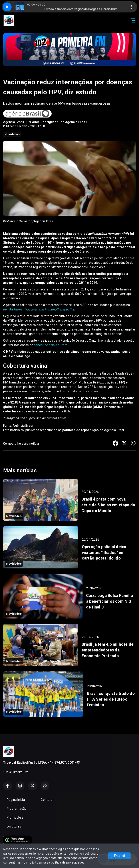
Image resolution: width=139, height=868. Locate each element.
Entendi (119, 856)
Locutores (14, 826)
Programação (17, 809)
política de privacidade (67, 862)
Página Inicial (16, 800)
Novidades (12, 134)
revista (39, 309)
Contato (46, 800)
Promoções (15, 817)
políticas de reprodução (81, 430)
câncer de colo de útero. (51, 345)
